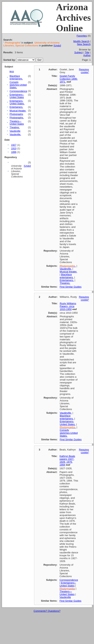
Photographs (16, 114)
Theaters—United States (17, 123)
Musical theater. (18, 111)
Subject (78, 52)
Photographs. (17, 118)
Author (87, 55)
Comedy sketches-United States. (18, 85)
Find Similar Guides (71, 287)
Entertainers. (16, 107)
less (12, 71)
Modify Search (81, 41)
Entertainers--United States (17, 96)
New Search (84, 44)
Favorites (82, 36)
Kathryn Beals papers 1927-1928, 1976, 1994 (67, 460)
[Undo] (57, 46)
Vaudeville (15, 131)
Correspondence (18, 91)
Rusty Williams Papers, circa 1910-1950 (68, 306)
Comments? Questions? (47, 611)
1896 (14, 152)
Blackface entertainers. (16, 77)
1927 (14, 145)
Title (87, 52)
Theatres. (15, 127)
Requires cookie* (84, 71)
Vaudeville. (15, 135)
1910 (14, 148)
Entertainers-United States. (17, 102)
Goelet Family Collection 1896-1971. (69, 79)
